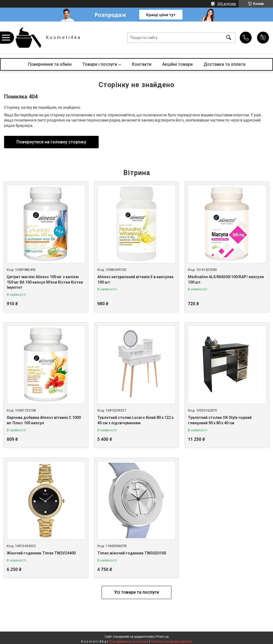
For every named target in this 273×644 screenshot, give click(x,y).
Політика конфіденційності (172, 642)
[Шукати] (229, 38)
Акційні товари (177, 64)
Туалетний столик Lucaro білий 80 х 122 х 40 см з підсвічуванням (135, 420)
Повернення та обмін (50, 64)
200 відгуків (227, 4)
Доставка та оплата (224, 64)
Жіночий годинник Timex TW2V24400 (41, 553)
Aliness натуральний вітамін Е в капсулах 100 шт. (135, 280)
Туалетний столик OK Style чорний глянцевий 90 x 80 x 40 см (220, 420)
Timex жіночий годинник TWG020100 (132, 553)
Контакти (142, 64)
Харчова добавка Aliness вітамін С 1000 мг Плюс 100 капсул (44, 420)
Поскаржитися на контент (129, 642)
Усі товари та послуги (136, 592)
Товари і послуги (100, 64)
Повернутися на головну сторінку (51, 142)
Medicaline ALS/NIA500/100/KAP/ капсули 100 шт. (226, 280)
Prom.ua (162, 637)
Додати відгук (263, 38)
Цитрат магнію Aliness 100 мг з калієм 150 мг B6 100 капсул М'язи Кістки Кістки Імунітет (45, 282)
